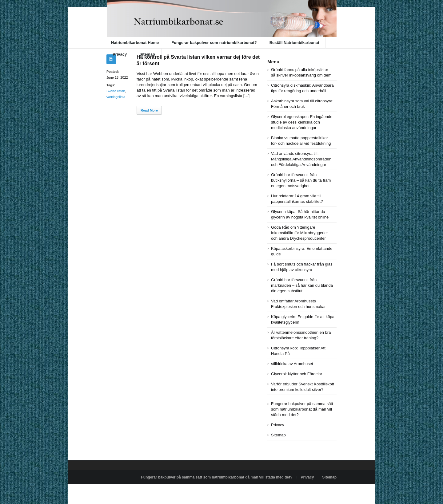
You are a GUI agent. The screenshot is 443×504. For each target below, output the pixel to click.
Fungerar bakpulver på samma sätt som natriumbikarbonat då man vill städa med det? (302, 409)
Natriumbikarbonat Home (135, 43)
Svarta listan (116, 91)
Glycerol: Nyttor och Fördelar (297, 374)
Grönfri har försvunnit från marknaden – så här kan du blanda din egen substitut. (302, 285)
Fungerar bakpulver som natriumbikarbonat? (214, 43)
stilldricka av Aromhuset (292, 364)
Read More (149, 110)
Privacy (120, 54)
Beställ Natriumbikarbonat (294, 43)
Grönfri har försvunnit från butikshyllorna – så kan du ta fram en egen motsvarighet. (301, 180)
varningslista (116, 97)
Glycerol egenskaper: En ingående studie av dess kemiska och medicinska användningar (302, 122)
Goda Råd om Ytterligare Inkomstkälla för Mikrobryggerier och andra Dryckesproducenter (299, 233)
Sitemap (147, 54)
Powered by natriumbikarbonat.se (134, 491)
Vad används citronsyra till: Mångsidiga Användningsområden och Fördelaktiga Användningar (301, 159)
